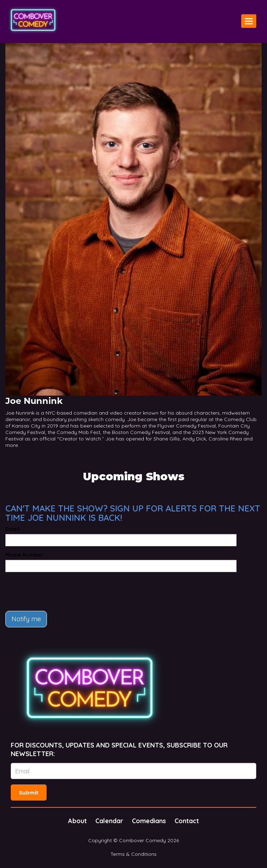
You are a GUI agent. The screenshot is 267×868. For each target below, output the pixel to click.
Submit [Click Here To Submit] (29, 793)
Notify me (26, 619)
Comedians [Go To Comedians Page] (149, 821)
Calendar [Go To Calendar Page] (109, 821)
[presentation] (60, 591)
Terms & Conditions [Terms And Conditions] (133, 854)
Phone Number (24, 555)
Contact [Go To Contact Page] (187, 821)
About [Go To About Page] (77, 821)
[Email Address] (133, 771)
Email (12, 529)
